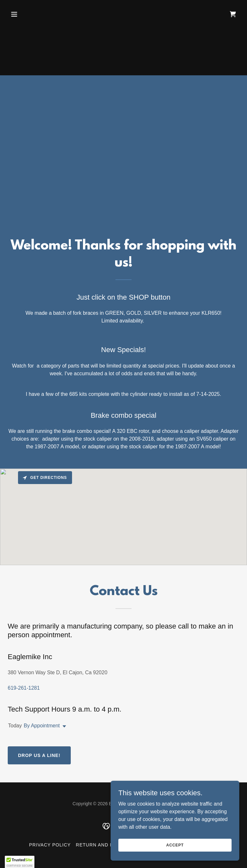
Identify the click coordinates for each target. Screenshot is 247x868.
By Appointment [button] (42, 726)
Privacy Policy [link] (50, 845)
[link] (233, 14)
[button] (25, 14)
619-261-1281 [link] (24, 688)
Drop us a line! (39, 755)
